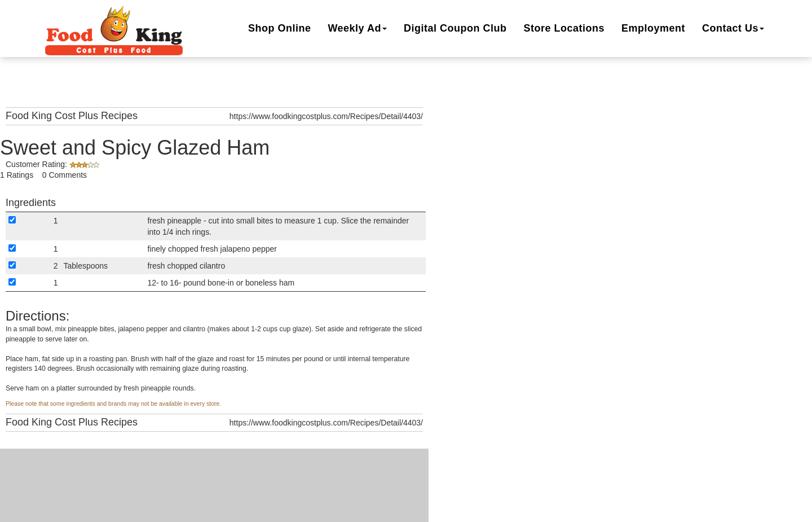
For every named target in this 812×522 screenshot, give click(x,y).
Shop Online (280, 28)
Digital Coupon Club (455, 28)
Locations (564, 28)
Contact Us (733, 28)
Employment (653, 28)
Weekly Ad (357, 28)
